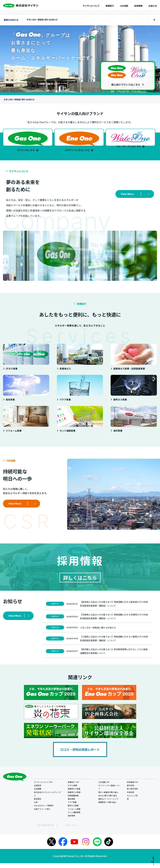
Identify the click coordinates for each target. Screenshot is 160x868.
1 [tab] (80, 94)
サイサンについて (91, 6)
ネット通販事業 (74, 818)
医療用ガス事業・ (75, 799)
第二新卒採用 (133, 794)
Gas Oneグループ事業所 (44, 811)
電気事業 (72, 804)
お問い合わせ (59, 830)
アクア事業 (72, 808)
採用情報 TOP (133, 787)
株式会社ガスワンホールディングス (47, 799)
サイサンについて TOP (43, 787)
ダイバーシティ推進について (109, 792)
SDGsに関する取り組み (108, 801)
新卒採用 (131, 791)
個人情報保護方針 (40, 830)
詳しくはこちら (80, 581)
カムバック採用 (133, 803)
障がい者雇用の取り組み (109, 797)
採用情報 (138, 6)
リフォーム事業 (74, 814)
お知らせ (153, 6)
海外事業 (72, 821)
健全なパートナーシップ (109, 804)
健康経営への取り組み (108, 808)
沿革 (36, 808)
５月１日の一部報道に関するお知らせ (47, 20)
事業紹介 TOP (74, 787)
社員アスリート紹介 (42, 814)
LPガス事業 (73, 791)
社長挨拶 (38, 791)
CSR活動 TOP (104, 787)
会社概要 (38, 794)
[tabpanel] (80, 56)
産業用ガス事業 (74, 794)
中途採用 (131, 797)
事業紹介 (110, 6)
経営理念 (38, 804)
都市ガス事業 (73, 811)
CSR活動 (124, 6)
